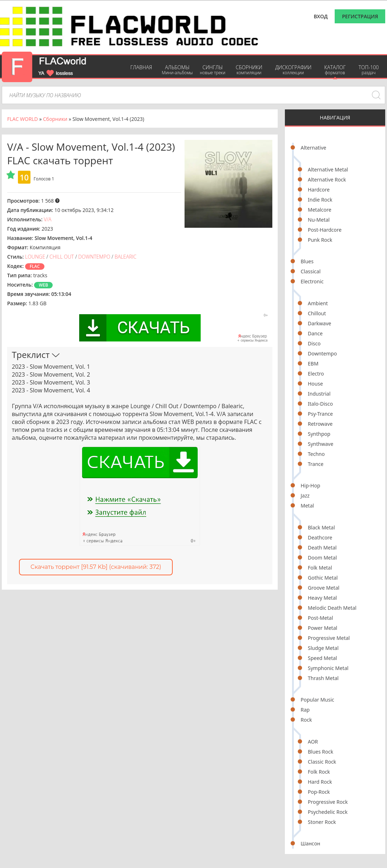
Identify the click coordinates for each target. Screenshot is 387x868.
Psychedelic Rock (328, 812)
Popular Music (317, 700)
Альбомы (177, 70)
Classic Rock (322, 762)
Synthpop (319, 434)
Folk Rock (319, 772)
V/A (47, 219)
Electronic (312, 281)
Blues (307, 261)
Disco (314, 343)
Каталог (335, 70)
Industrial (319, 394)
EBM (313, 364)
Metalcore (320, 210)
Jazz (305, 496)
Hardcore (319, 190)
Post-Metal (320, 618)
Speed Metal (322, 658)
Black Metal (321, 527)
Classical (311, 271)
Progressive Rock (328, 802)
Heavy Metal (322, 598)
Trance (316, 464)
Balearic (126, 257)
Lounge (35, 257)
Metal (307, 506)
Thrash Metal (323, 678)
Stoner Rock (322, 822)
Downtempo (322, 353)
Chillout (317, 313)
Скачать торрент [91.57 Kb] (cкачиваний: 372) (96, 567)
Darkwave (319, 323)
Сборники (249, 70)
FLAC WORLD (23, 119)
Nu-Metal (319, 220)
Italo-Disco (320, 404)
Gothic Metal (323, 578)
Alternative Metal (328, 169)
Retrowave (320, 424)
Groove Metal (324, 588)
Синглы (213, 70)
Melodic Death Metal (332, 608)
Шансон (310, 843)
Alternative (313, 148)
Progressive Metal (329, 638)
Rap (305, 710)
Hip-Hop (310, 485)
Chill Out (62, 257)
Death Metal (322, 548)
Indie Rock (320, 200)
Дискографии (293, 70)
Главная (141, 67)
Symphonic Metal (328, 668)
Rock (306, 720)
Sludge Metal (323, 648)
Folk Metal (320, 568)
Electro (316, 374)
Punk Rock (320, 240)
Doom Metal (322, 558)
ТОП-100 (369, 70)
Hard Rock (320, 782)
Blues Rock (321, 752)
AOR (313, 742)
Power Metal (322, 628)
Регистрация (360, 16)
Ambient (318, 303)
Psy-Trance (320, 414)
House (315, 384)
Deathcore (320, 537)
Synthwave (321, 444)
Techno (316, 454)
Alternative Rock (327, 180)
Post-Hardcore (325, 230)
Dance (315, 333)
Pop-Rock (319, 792)
